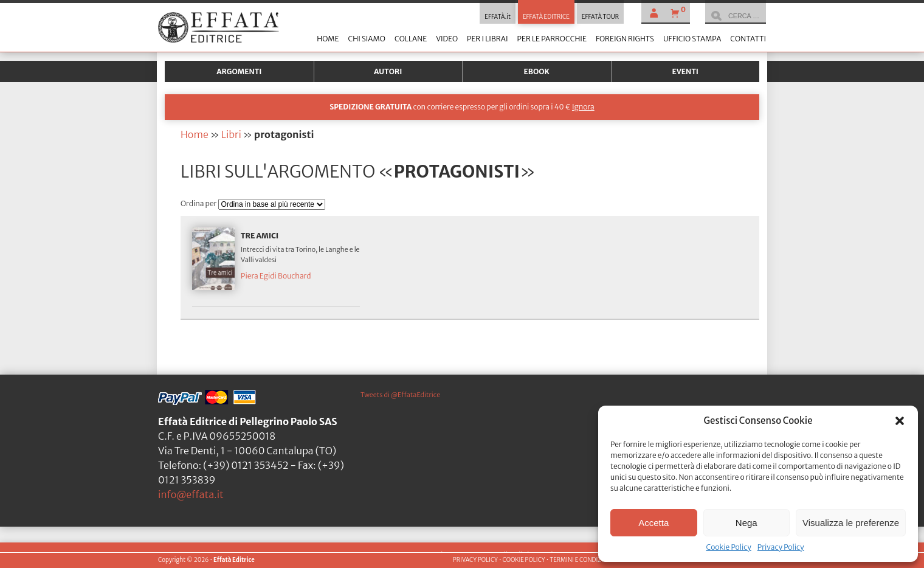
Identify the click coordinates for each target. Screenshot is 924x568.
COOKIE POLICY (523, 560)
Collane (411, 39)
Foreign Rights (625, 39)
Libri (231, 134)
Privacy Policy (781, 547)
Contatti (748, 39)
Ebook (537, 71)
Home (328, 39)
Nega (746, 523)
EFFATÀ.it (498, 17)
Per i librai (488, 39)
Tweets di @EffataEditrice (400, 395)
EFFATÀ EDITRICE (546, 17)
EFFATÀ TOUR (600, 17)
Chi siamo (366, 39)
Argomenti (239, 71)
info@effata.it (191, 494)
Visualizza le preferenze (851, 523)
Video (447, 39)
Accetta (653, 523)
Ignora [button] (583, 107)
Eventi (685, 71)
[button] (900, 421)
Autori (388, 71)
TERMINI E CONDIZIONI (581, 560)
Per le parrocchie (552, 39)
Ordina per (199, 203)
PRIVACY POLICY (475, 560)
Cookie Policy (728, 547)
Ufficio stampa (692, 39)
